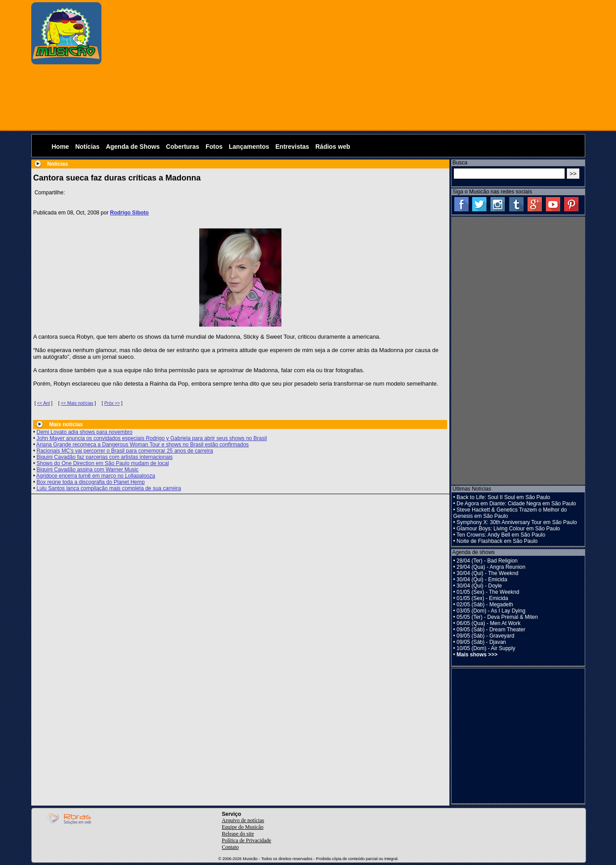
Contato (230, 847)
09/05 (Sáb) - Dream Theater (491, 630)
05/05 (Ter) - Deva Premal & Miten (497, 617)
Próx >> (112, 403)
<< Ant (44, 403)
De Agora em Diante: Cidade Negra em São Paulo (516, 504)
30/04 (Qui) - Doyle (479, 586)
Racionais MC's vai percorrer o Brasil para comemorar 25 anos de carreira (125, 451)
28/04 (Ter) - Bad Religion (487, 561)
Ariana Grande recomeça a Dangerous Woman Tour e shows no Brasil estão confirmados (142, 445)
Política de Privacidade (247, 840)
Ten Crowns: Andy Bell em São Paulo (501, 535)
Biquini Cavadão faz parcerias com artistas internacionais (105, 457)
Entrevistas (292, 147)
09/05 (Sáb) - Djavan (481, 642)
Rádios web (333, 147)
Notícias (87, 147)
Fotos (214, 147)
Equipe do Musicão (243, 827)
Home (61, 147)
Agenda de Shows (133, 147)
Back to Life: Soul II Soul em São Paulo (503, 497)
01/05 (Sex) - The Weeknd (488, 592)
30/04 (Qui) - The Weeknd (487, 573)
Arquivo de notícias (243, 820)
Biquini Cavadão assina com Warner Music (88, 470)
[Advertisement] (345, 65)
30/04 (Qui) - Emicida (482, 579)
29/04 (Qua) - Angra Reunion (491, 567)
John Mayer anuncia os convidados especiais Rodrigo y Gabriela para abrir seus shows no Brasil (152, 438)
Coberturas (182, 147)
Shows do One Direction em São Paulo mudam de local (103, 463)
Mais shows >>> (477, 655)
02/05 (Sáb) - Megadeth (485, 605)
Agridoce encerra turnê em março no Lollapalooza (96, 476)
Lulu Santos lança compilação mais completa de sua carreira (109, 488)
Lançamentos (249, 147)
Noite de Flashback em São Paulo (497, 541)
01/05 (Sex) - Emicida (482, 598)
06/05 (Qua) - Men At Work (488, 623)
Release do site (238, 834)
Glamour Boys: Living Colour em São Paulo (508, 529)
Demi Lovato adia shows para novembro (85, 432)
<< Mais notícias (77, 403)
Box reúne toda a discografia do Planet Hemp (91, 482)
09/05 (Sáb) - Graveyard (485, 636)
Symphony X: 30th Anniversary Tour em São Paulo (517, 522)
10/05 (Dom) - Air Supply (486, 648)
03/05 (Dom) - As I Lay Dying (491, 611)
